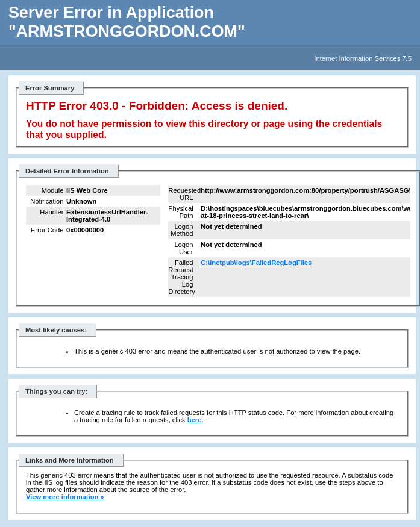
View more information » (65, 497)
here (195, 420)
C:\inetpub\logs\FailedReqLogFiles (256, 263)
